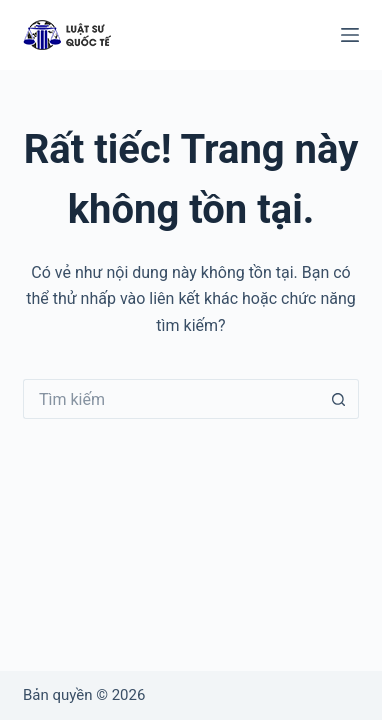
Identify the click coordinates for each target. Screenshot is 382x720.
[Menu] (350, 35)
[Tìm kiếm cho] (171, 399)
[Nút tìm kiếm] (339, 399)
